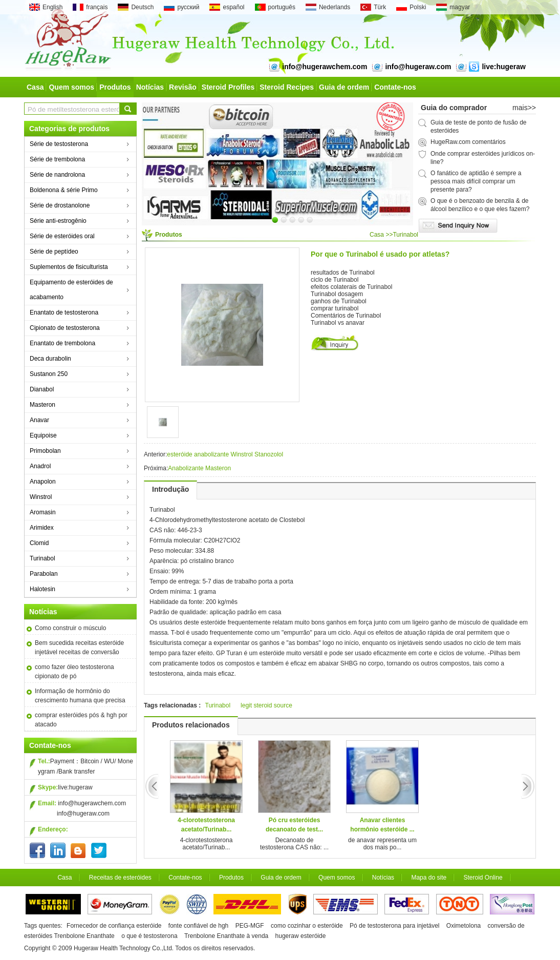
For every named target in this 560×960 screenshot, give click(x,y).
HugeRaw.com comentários (468, 142)
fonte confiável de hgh (198, 926)
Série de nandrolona (57, 175)
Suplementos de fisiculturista (69, 267)
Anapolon (43, 482)
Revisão (183, 87)
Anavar (39, 420)
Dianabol (42, 389)
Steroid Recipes (287, 87)
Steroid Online (483, 878)
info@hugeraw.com (83, 813)
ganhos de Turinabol (339, 301)
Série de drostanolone (60, 205)
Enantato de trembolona (62, 343)
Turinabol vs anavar (338, 323)
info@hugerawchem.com (92, 803)
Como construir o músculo (70, 628)
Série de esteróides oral (62, 236)
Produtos (115, 87)
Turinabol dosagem (337, 294)
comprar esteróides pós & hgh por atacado (81, 720)
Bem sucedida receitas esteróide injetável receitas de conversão (79, 648)
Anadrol (40, 466)
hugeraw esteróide (301, 936)
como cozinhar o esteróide (307, 926)
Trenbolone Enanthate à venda (226, 936)
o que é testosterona (150, 936)
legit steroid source (266, 705)
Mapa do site (429, 878)
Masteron (42, 405)
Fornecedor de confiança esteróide (114, 926)
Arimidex (42, 528)
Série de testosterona (59, 144)
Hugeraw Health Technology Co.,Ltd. (124, 948)
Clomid (39, 543)
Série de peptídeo (54, 252)
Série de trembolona (57, 159)
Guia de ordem (344, 87)
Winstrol (41, 497)
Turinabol (42, 558)
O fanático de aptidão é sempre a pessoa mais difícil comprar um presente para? (476, 181)
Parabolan (44, 574)
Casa (35, 87)
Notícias (150, 87)
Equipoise (43, 435)
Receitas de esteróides (120, 878)
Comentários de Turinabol (346, 316)
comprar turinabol (335, 308)
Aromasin (43, 512)
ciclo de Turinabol (335, 280)
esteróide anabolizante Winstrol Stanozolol (225, 454)
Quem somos (71, 87)
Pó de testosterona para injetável (394, 926)
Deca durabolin (50, 359)
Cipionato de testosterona (65, 328)
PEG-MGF (250, 926)
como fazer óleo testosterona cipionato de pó (74, 672)
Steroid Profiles (228, 87)
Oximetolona (464, 926)
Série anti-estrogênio (58, 221)
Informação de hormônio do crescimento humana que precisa (80, 696)
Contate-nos (395, 87)
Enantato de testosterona (64, 312)
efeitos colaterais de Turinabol (351, 287)
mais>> (524, 108)
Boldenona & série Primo (64, 190)
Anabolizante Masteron (199, 468)
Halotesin (42, 589)
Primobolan (45, 451)
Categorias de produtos (69, 129)
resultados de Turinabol (343, 273)
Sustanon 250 (49, 374)
